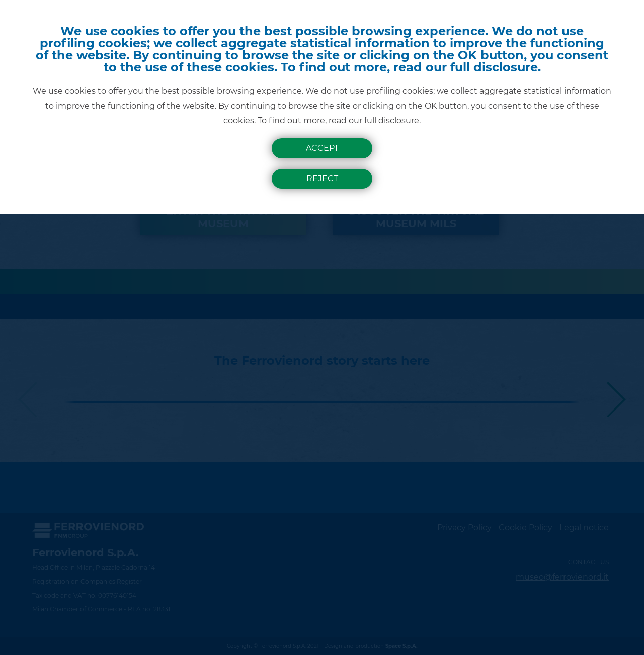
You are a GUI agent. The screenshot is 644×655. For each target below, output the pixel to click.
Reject (322, 178)
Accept (322, 148)
